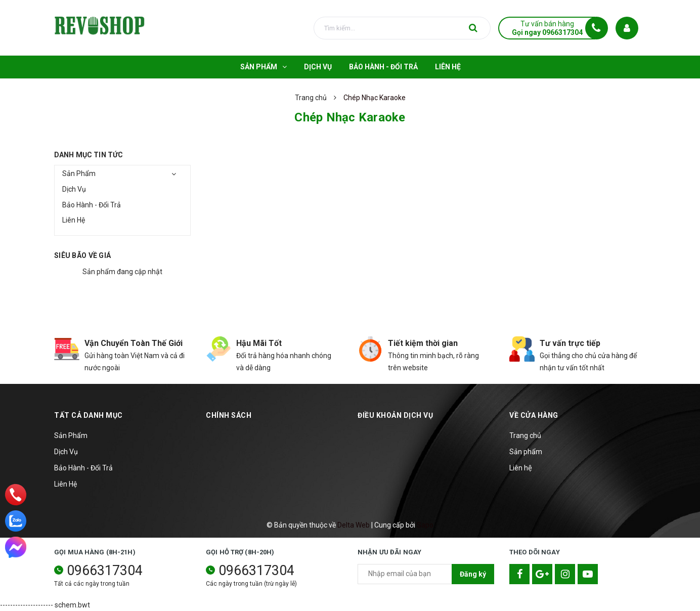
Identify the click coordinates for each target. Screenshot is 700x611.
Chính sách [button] (229, 415)
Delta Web (354, 525)
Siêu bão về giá (82, 255)
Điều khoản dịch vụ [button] (395, 415)
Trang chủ (525, 435)
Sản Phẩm (79, 173)
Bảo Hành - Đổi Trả (92, 205)
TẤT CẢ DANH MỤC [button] (89, 415)
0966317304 (105, 571)
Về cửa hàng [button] (534, 415)
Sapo (425, 525)
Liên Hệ (74, 220)
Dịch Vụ (74, 189)
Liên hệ (521, 468)
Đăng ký (473, 574)
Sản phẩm (526, 452)
